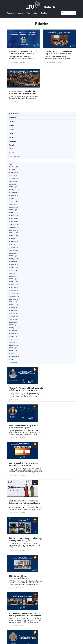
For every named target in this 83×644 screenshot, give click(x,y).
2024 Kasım (14, 216)
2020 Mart (13, 362)
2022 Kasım (14, 285)
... (50, 571)
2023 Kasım (14, 250)
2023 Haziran (14, 265)
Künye (36, 13)
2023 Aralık (14, 247)
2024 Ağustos (14, 224)
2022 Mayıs (14, 302)
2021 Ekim (13, 322)
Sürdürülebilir (14, 149)
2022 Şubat (13, 311)
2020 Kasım (14, 354)
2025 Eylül (13, 187)
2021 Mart (13, 342)
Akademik (12, 117)
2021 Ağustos (14, 328)
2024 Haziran (14, 230)
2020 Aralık (14, 351)
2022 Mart (13, 308)
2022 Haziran (14, 299)
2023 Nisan (13, 270)
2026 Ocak (13, 175)
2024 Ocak (13, 244)
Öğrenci (12, 121)
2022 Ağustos (14, 293)
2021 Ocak (13, 348)
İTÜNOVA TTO (14, 157)
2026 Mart (13, 170)
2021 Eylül (13, 325)
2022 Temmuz (14, 296)
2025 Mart (13, 204)
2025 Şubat (13, 207)
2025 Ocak (13, 210)
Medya (11, 129)
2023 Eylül (13, 256)
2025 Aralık (14, 178)
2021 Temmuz (14, 331)
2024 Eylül (13, 221)
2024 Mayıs (14, 233)
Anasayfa (11, 13)
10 (48, 571)
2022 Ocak (13, 313)
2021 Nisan (13, 339)
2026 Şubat (13, 173)
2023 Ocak (13, 279)
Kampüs (12, 145)
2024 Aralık (14, 213)
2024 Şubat (13, 242)
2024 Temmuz (14, 227)
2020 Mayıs (13, 359)
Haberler (20, 13)
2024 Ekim (13, 219)
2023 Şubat (13, 276)
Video (29, 13)
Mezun (11, 125)
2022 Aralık (14, 282)
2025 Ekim (13, 184)
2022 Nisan (13, 305)
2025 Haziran (14, 196)
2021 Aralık (14, 316)
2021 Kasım (14, 319)
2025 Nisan (13, 201)
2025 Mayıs (14, 198)
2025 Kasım (14, 181)
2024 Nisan (13, 236)
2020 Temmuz (14, 357)
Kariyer (12, 137)
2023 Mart (13, 273)
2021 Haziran (14, 334)
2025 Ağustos (14, 190)
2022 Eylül (13, 290)
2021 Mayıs (14, 336)
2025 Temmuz (14, 193)
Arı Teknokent (14, 153)
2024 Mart (13, 239)
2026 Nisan (13, 167)
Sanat (11, 133)
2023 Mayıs (14, 267)
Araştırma (12, 141)
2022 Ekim (13, 288)
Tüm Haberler (14, 114)
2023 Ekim (13, 253)
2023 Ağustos (14, 259)
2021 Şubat (13, 345)
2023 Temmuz (14, 262)
